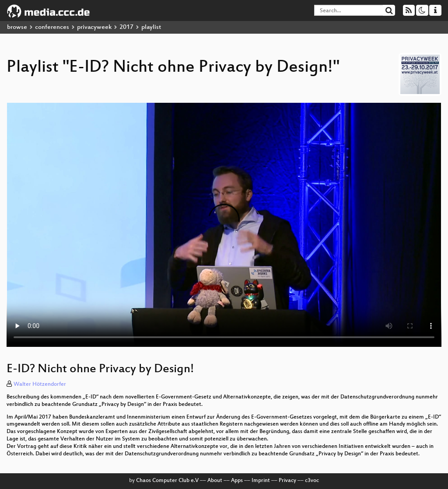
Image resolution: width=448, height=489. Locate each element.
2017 (126, 27)
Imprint (261, 481)
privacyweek (94, 27)
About (215, 481)
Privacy (287, 481)
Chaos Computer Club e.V (167, 481)
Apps (237, 481)
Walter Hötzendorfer (40, 384)
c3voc (312, 481)
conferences (52, 27)
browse (17, 27)
